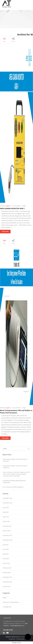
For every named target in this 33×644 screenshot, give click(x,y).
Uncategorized (7, 607)
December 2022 (8, 535)
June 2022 (6, 549)
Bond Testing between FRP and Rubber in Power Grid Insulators (16, 412)
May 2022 (6, 554)
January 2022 (7, 573)
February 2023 (7, 526)
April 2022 (6, 559)
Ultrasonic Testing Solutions (11, 602)
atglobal (8, 206)
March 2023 (6, 521)
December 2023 (8, 498)
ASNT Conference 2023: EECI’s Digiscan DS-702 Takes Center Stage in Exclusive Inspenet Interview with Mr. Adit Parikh (16, 474)
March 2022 (6, 563)
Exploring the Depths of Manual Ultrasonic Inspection (15, 460)
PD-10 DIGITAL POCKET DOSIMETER (13, 487)
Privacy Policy (20, 639)
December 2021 (8, 577)
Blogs (24, 206)
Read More (5, 232)
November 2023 (8, 503)
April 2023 (6, 517)
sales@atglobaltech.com (18, 626)
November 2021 (8, 582)
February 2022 (7, 568)
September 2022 (8, 540)
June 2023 (6, 508)
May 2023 (6, 512)
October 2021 (7, 586)
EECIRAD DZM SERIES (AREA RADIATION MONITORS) (14, 482)
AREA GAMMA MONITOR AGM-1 (12, 208)
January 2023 (7, 531)
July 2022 (6, 545)
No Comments (17, 206)
